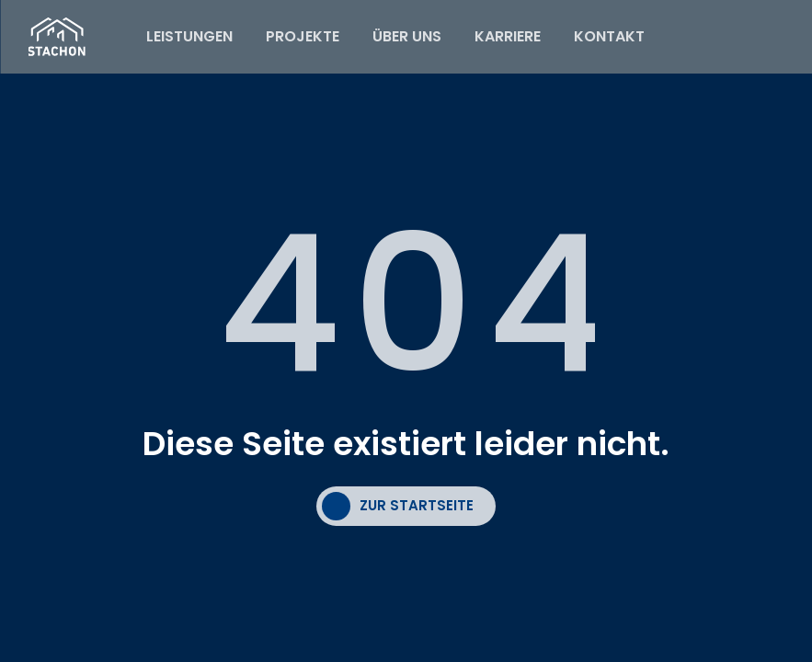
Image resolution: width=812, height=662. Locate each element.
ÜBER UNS (407, 36)
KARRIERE (508, 36)
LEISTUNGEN (189, 36)
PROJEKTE (303, 36)
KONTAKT (609, 36)
